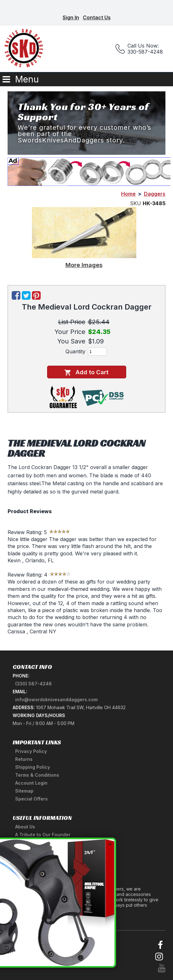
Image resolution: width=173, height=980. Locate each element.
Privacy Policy (31, 751)
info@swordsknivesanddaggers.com (56, 699)
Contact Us (97, 17)
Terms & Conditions (37, 775)
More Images (84, 265)
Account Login (31, 783)
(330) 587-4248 (34, 684)
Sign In (71, 17)
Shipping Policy (33, 767)
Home (128, 194)
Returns (24, 759)
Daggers (155, 194)
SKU (136, 203)
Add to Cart (86, 372)
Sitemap (24, 791)
